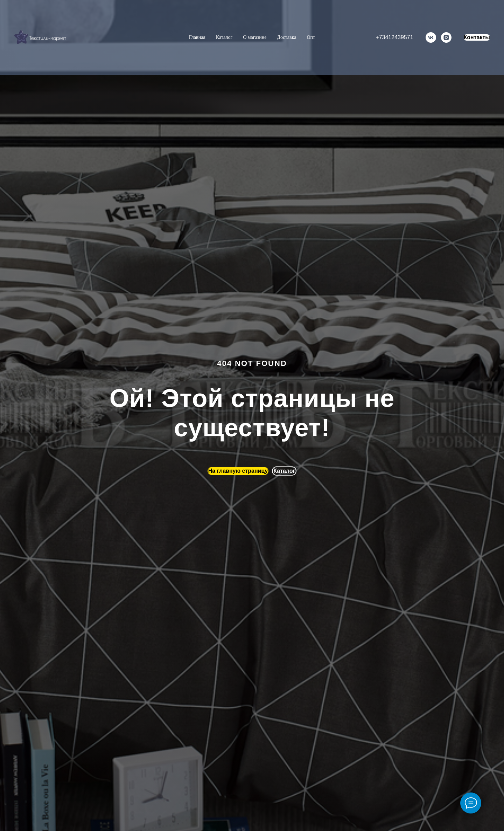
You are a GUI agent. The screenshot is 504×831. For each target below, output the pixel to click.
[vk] (431, 37)
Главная (197, 37)
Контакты (477, 37)
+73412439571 (394, 37)
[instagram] (446, 37)
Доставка (286, 37)
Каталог (224, 37)
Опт (311, 37)
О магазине (255, 37)
